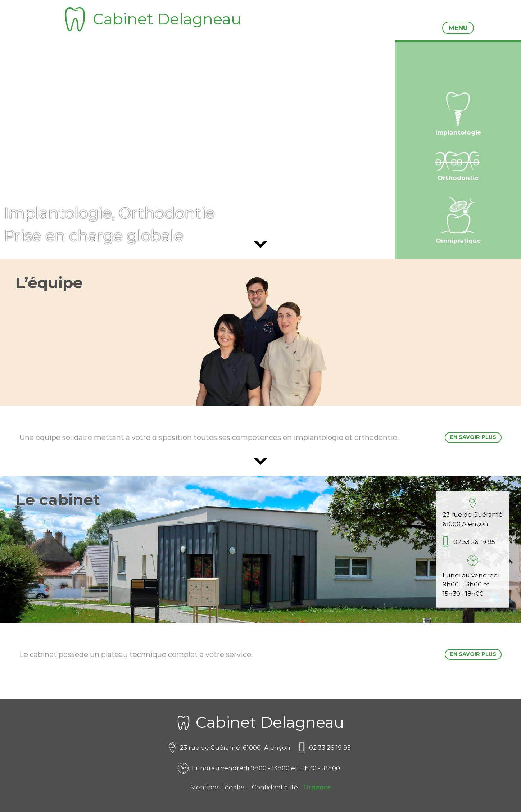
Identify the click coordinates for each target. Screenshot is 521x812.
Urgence (318, 787)
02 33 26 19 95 (474, 542)
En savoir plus (473, 437)
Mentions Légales (218, 787)
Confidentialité (275, 787)
